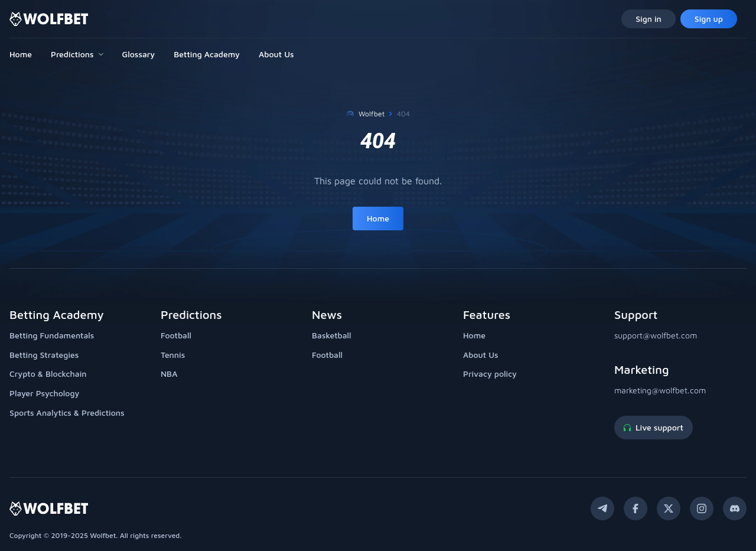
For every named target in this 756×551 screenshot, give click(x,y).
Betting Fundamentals (52, 335)
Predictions (72, 54)
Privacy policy (490, 374)
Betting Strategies (44, 355)
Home (21, 54)
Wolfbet (372, 114)
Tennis (173, 355)
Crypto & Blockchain (48, 374)
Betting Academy (207, 54)
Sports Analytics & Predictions (67, 413)
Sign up (709, 19)
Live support (654, 427)
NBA (169, 374)
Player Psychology (44, 393)
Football (176, 335)
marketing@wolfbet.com (660, 390)
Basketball (332, 335)
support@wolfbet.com (656, 335)
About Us (276, 54)
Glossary (139, 54)
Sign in (649, 19)
